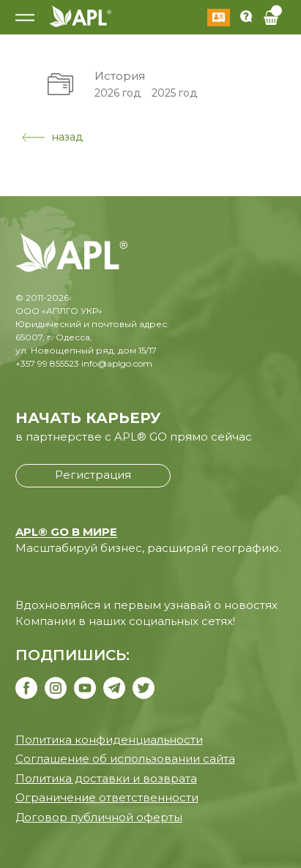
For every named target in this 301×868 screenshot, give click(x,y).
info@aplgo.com (117, 363)
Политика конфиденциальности (109, 740)
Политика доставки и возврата (106, 778)
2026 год (118, 93)
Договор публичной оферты (99, 817)
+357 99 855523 (47, 363)
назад (52, 137)
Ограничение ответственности (107, 797)
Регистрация (93, 475)
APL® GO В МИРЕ (66, 532)
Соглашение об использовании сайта (125, 759)
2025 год (174, 93)
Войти (219, 18)
